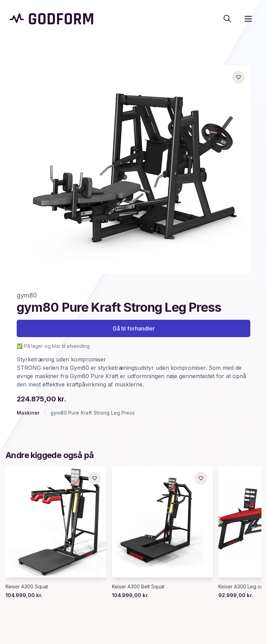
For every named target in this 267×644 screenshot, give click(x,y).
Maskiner (28, 413)
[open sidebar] (248, 19)
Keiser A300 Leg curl (242, 586)
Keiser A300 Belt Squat (138, 586)
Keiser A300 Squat (27, 586)
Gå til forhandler (134, 328)
